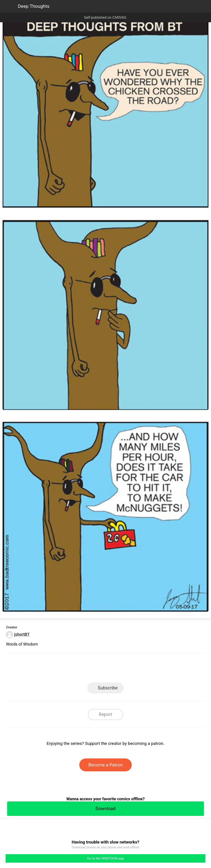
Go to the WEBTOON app (105, 858)
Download (105, 809)
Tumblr (126, 669)
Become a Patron (105, 765)
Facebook (85, 669)
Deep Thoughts (34, 6)
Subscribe (108, 688)
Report (105, 714)
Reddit (146, 669)
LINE (65, 669)
